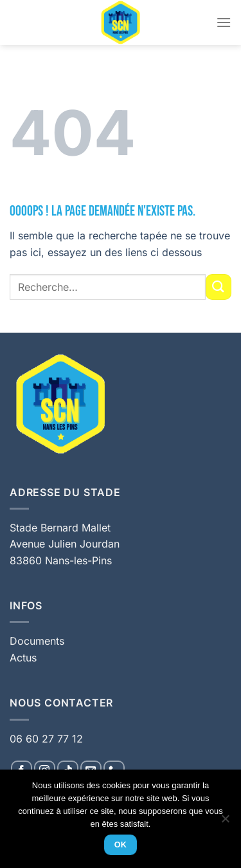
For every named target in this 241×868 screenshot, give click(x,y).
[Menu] (224, 22)
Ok (121, 845)
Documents (37, 641)
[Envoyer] (219, 287)
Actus (23, 658)
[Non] (225, 822)
